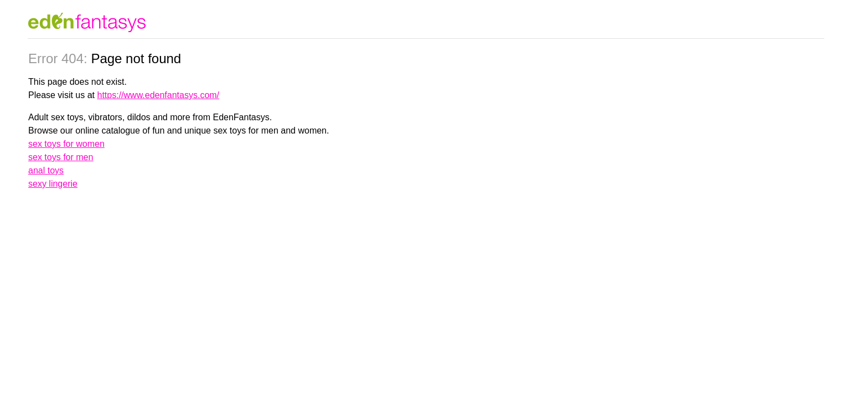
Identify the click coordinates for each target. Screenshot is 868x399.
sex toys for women (66, 144)
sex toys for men (61, 157)
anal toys (46, 170)
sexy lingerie (53, 184)
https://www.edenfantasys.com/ (159, 95)
